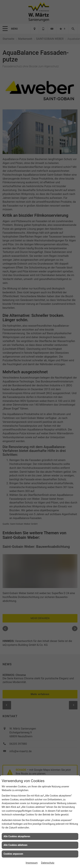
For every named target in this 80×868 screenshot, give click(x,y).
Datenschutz (48, 863)
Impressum (32, 863)
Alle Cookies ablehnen (15, 845)
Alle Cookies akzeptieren (17, 836)
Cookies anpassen (13, 854)
